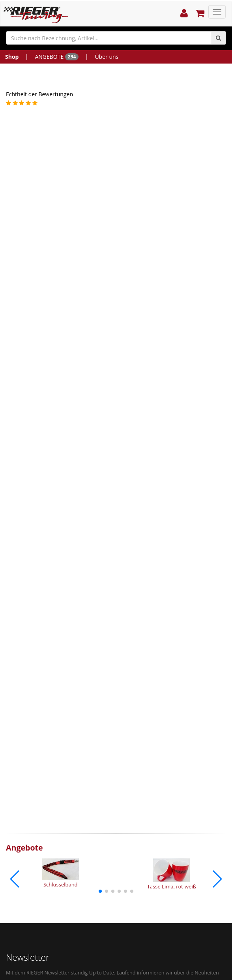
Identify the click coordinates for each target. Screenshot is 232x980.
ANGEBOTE (57, 57)
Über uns (107, 57)
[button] (100, 891)
